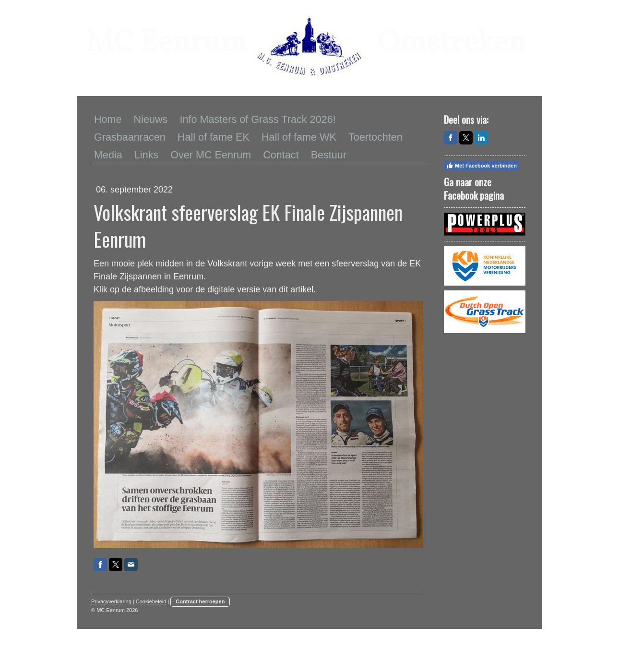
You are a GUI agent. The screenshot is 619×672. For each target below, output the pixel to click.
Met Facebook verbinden (481, 166)
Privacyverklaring (111, 601)
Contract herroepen (200, 601)
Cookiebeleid (151, 601)
